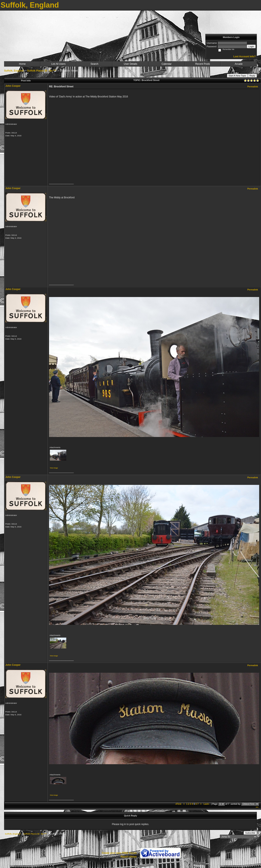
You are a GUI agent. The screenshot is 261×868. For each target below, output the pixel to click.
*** (257, 808)
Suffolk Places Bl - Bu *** (42, 71)
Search (94, 64)
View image (54, 468)
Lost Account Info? (244, 57)
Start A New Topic (237, 76)
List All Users (58, 64)
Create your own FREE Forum (119, 853)
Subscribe (250, 833)
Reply (252, 76)
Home (22, 64)
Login (251, 46)
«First (179, 804)
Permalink (253, 87)
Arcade (239, 64)
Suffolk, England (14, 71)
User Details (130, 64)
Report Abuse (129, 857)
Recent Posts (203, 64)
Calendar (167, 64)
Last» (207, 804)
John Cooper (13, 86)
